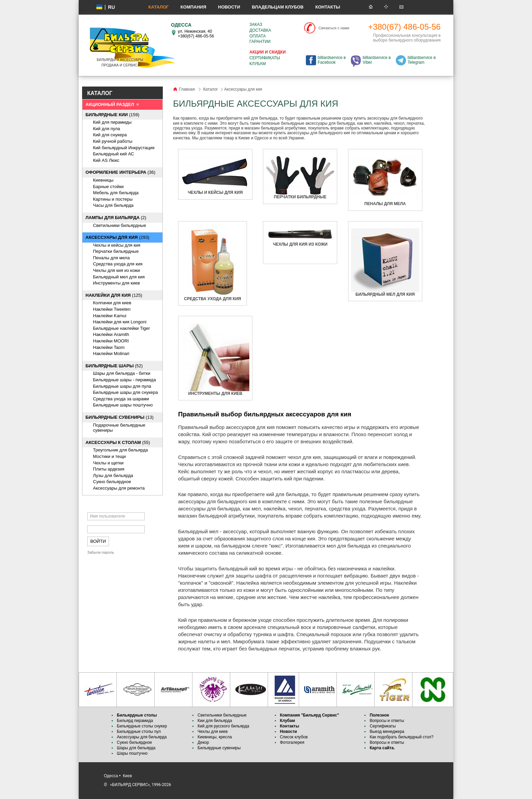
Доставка (260, 30)
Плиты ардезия (109, 469)
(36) (120, 172)
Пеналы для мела (111, 258)
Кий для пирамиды (112, 122)
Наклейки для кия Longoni (120, 322)
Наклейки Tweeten (112, 309)
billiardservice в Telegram (422, 60)
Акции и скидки (267, 52)
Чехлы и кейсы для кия (117, 245)
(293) (117, 237)
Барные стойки (108, 187)
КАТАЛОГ (100, 93)
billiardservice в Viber (377, 60)
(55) (118, 442)
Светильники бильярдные (120, 225)
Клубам (257, 64)
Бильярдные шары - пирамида (124, 380)
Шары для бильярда (136, 748)
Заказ (256, 25)
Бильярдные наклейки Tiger (121, 328)
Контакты (328, 7)
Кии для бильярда (215, 721)
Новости (229, 7)
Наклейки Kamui (110, 316)
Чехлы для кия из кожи (116, 270)
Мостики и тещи (109, 456)
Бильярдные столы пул (139, 732)
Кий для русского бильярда (223, 726)
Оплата (257, 36)
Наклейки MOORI (111, 341)
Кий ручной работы (113, 141)
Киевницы (103, 180)
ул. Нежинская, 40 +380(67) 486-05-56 (196, 34)
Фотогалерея (292, 742)
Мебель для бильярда (116, 193)
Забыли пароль (101, 552)
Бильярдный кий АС (114, 154)
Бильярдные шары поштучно (123, 405)
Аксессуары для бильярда (142, 737)
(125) (114, 295)
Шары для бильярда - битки (122, 373)
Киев (128, 776)
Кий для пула (107, 129)
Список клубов (294, 737)
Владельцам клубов (278, 7)
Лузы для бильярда (113, 475)
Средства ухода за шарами (121, 399)
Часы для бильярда (113, 205)
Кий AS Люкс (106, 160)
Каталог (158, 7)
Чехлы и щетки (108, 463)
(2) (116, 218)
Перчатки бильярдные (116, 251)
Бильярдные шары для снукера (125, 392)
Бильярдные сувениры (219, 748)
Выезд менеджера (387, 732)
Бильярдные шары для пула (122, 386)
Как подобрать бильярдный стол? (401, 737)
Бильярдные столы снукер (142, 726)
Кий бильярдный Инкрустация (124, 148)
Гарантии (260, 42)
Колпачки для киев (112, 303)
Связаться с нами (334, 28)
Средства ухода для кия (118, 264)
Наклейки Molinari (111, 354)
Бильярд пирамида (135, 721)
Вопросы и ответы (387, 721)
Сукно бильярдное (112, 482)
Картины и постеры (113, 199)
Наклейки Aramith (111, 334)
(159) (112, 115)
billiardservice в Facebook (332, 60)
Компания (193, 7)
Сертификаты (265, 58)
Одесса (111, 776)
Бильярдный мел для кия (119, 277)
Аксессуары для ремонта (119, 488)
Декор (203, 742)
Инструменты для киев (116, 283)
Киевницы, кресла (215, 737)
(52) (114, 366)
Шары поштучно (132, 753)
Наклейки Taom (109, 347)
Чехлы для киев (213, 732)
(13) (120, 417)
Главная (187, 89)
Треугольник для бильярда (120, 450)
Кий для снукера (110, 135)
